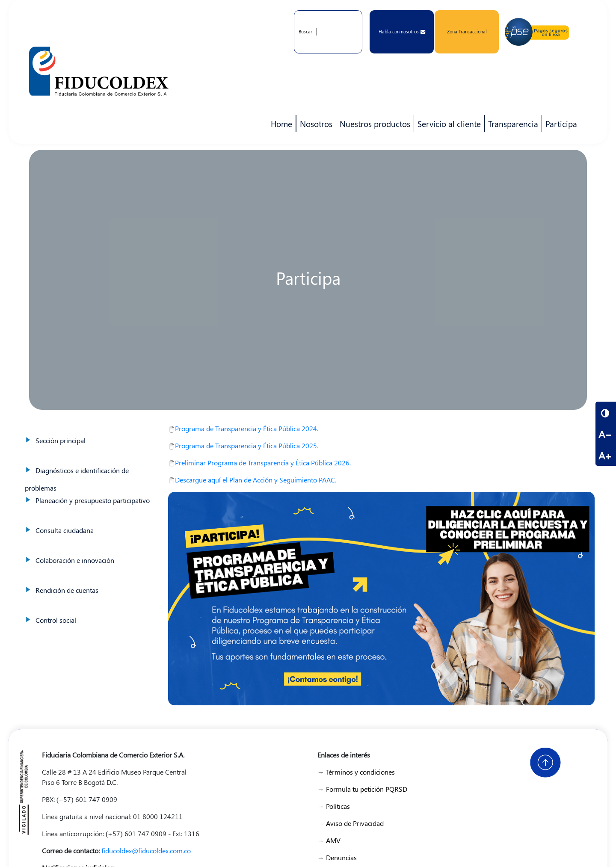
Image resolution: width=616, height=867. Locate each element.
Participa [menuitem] (560, 125)
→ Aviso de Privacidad (351, 823)
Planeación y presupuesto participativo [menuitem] (93, 500)
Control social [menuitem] (56, 620)
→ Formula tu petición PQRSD (362, 789)
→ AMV (329, 840)
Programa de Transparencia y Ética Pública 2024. (243, 428)
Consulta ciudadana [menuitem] (65, 530)
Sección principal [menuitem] (61, 440)
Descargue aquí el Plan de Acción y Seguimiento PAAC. (252, 480)
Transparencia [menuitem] (513, 124)
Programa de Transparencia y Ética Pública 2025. (243, 445)
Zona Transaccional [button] (467, 31)
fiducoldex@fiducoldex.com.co (146, 851)
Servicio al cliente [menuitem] (447, 125)
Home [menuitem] (281, 124)
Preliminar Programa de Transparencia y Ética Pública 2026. (259, 463)
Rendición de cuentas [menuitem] (67, 590)
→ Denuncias (337, 857)
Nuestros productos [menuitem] (373, 125)
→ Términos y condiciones (356, 772)
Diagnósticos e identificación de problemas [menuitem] (77, 479)
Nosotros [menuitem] (314, 125)
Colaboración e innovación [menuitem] (75, 560)
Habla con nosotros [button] (402, 31)
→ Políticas (334, 806)
